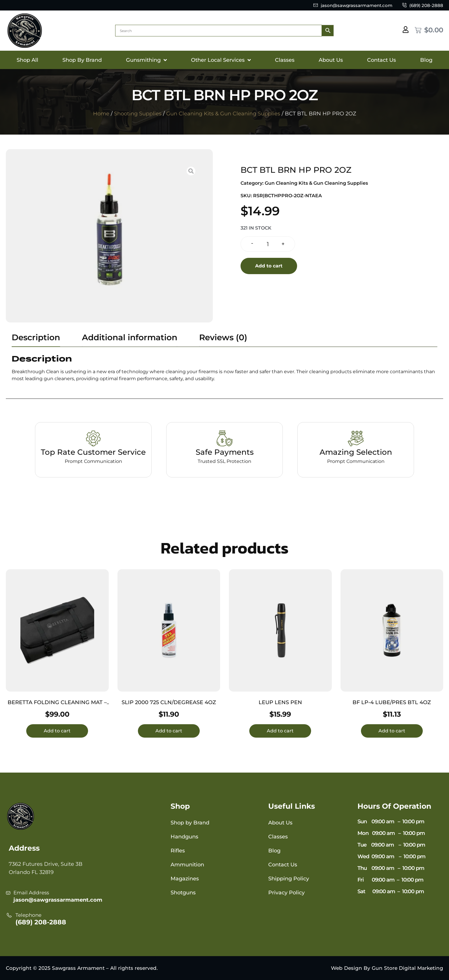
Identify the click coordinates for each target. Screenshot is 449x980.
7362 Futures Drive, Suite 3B (46, 864)
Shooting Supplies (138, 114)
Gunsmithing (146, 60)
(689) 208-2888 (41, 922)
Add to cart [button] (57, 731)
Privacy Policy (286, 893)
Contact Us (382, 60)
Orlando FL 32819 (31, 872)
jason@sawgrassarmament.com (58, 900)
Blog (426, 60)
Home (101, 114)
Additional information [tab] (130, 337)
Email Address (31, 893)
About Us (331, 60)
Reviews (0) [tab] (223, 337)
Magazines (185, 879)
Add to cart (269, 266)
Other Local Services (221, 60)
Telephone (28, 915)
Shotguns (183, 893)
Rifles (178, 851)
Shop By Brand (82, 60)
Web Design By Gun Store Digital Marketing (387, 968)
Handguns (184, 837)
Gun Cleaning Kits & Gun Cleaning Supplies (223, 114)
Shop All (27, 60)
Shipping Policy (289, 879)
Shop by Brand (190, 823)
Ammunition (187, 865)
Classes (285, 60)
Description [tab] (36, 337)
